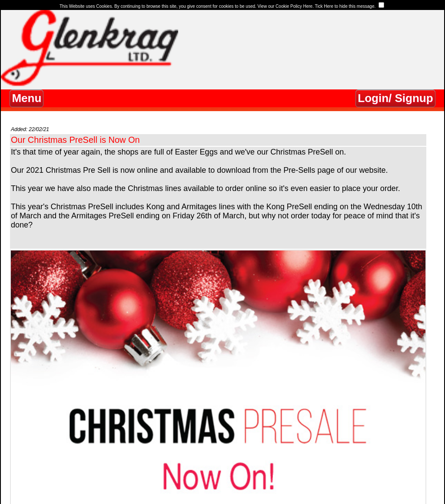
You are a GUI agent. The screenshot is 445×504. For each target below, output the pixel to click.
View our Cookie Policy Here (285, 6)
